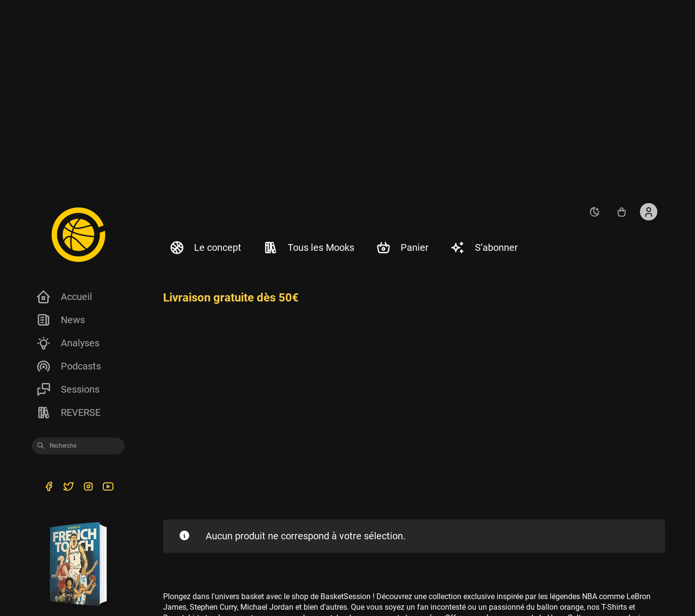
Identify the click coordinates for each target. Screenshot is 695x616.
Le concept (205, 247)
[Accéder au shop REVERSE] (622, 212)
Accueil (64, 297)
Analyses (68, 343)
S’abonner (484, 247)
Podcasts (68, 366)
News (60, 320)
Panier (402, 247)
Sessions (68, 389)
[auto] (595, 212)
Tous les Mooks (308, 247)
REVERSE (68, 412)
